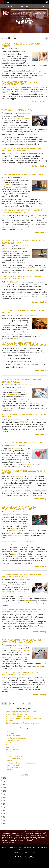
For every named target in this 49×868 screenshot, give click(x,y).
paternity (9, 87)
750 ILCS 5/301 (21, 229)
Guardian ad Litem (24, 113)
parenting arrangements (19, 118)
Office (41, 6)
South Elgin (17, 835)
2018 (4, 804)
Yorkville (13, 837)
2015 (4, 814)
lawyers (31, 464)
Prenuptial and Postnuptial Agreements (20, 763)
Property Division (22, 645)
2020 (4, 798)
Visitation (9, 770)
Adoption (23, 446)
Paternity (21, 49)
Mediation (9, 754)
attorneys (13, 142)
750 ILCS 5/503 (35, 619)
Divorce (8, 743)
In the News (10, 752)
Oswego (18, 837)
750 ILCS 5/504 (26, 422)
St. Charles (21, 834)
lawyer (11, 78)
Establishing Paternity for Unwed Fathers (21, 712)
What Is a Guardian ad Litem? (16, 714)
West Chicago (24, 835)
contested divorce (10, 545)
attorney (12, 204)
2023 (4, 788)
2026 (4, 778)
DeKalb (37, 840)
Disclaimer (26, 852)
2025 (4, 781)
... (27, 703)
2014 (4, 817)
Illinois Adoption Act (17, 476)
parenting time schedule (34, 334)
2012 (4, 823)
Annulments (24, 177)
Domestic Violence (12, 745)
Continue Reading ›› (40, 102)
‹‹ (3, 703)
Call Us (8, 6)
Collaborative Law (27, 512)
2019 (4, 801)
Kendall (6, 842)
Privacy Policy (18, 852)
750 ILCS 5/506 (12, 154)
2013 (4, 820)
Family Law (10, 747)
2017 (4, 807)
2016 (4, 810)
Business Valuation (25, 580)
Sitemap (33, 852)
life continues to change (13, 250)
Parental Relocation (13, 758)
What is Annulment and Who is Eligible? (20, 716)
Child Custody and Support (29, 315)
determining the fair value (11, 592)
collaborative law (15, 531)
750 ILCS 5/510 (12, 282)
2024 (4, 784)
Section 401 (16, 554)
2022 (4, 791)
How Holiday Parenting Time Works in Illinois (23, 723)
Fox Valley (32, 835)
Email (24, 6)
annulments (6, 185)
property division (11, 648)
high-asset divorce (22, 650)
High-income (12, 394)
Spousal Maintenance (27, 385)
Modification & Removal (27, 246)
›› (29, 703)
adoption (15, 448)
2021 (4, 794)
